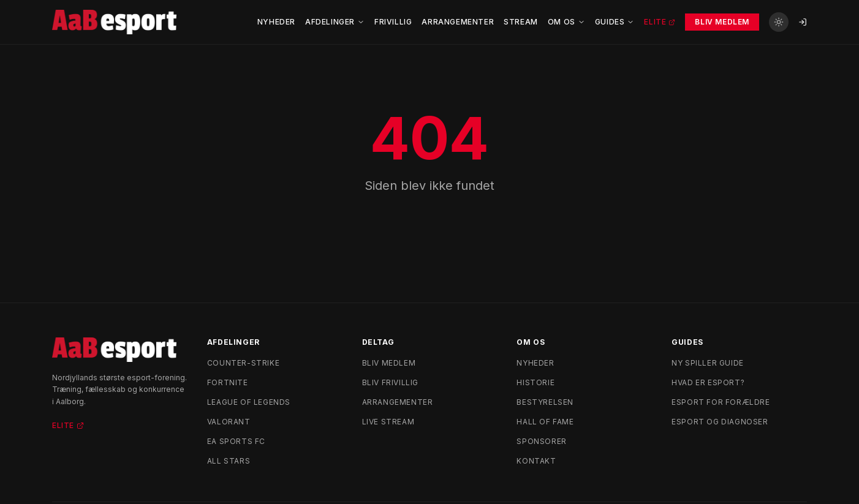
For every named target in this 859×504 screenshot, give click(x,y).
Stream (521, 22)
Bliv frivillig (390, 382)
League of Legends (249, 402)
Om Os (566, 22)
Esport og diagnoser (720, 422)
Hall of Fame (545, 422)
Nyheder (276, 22)
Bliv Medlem (722, 22)
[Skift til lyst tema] (779, 22)
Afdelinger (335, 22)
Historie (535, 382)
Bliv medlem (389, 363)
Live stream (388, 422)
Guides (615, 22)
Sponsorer (541, 441)
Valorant (229, 422)
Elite (660, 22)
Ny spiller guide (708, 363)
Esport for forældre (721, 402)
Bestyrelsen (545, 402)
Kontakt (536, 461)
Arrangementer (458, 22)
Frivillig (393, 22)
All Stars (229, 461)
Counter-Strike (243, 363)
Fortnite (228, 382)
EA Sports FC (236, 441)
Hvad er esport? (708, 382)
